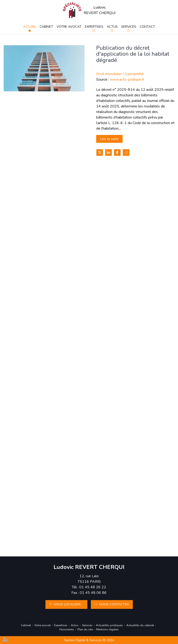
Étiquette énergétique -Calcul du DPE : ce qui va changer (103, 302)
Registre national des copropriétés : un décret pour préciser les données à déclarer (103, 365)
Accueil (30, 27)
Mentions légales (107, 629)
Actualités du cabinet (140, 625)
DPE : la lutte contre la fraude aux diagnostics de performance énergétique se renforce (103, 428)
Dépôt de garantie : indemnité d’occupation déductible (100, 177)
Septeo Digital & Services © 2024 (89, 640)
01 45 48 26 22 (93, 587)
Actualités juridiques (109, 625)
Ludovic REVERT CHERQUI (100, 10)
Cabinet (46, 27)
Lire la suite (109, 139)
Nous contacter (114, 604)
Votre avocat (69, 27)
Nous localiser (67, 604)
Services (129, 27)
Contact (147, 27)
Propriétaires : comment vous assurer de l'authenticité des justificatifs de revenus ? (99, 491)
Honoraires (67, 629)
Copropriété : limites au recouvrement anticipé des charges (103, 240)
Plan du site (85, 629)
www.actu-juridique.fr (127, 79)
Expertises (94, 27)
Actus (112, 27)
